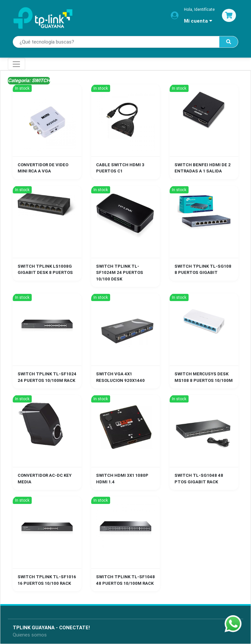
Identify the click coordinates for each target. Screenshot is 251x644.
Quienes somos (30, 635)
